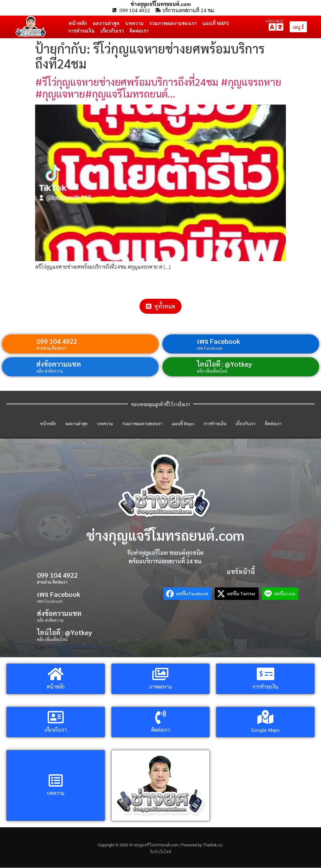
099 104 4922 (57, 341)
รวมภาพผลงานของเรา (173, 23)
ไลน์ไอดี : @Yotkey (224, 364)
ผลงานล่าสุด (106, 23)
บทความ (134, 23)
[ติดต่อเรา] (160, 717)
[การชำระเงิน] (265, 674)
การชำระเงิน (82, 31)
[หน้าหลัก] (56, 674)
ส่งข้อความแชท (59, 364)
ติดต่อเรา (139, 31)
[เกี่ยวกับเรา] (56, 717)
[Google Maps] (265, 717)
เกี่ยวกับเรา (112, 31)
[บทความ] (56, 781)
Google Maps (265, 730)
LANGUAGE (274, 21)
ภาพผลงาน (160, 687)
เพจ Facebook (218, 341)
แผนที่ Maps (216, 23)
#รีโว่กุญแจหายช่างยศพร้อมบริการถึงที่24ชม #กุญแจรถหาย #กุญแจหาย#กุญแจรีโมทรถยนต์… (158, 88)
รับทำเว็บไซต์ (160, 852)
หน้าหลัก (78, 23)
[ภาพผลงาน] (160, 674)
